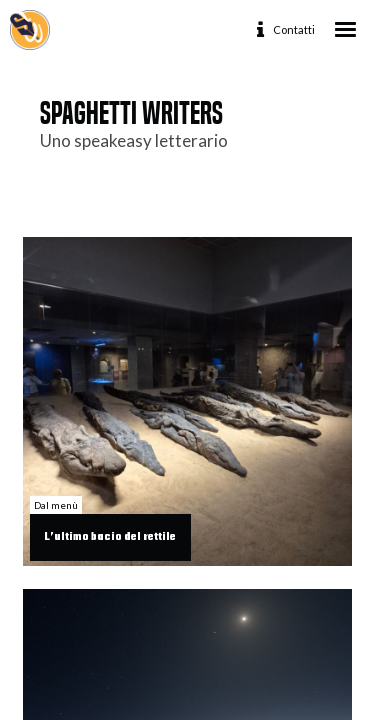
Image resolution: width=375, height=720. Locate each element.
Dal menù (56, 505)
